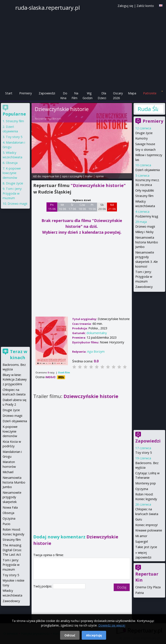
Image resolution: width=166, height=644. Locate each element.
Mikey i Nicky (144, 232)
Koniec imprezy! (146, 525)
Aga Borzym (54, 119)
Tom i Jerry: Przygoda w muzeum (144, 276)
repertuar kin (51, 176)
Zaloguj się (125, 6)
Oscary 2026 (118, 96)
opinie (100, 176)
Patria (140, 593)
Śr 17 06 (72, 207)
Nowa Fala (10, 507)
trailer (89, 176)
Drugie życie (144, 133)
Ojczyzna (142, 489)
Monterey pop (146, 483)
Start (9, 93)
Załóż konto (145, 6)
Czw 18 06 (82, 207)
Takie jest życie (146, 547)
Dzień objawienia (148, 170)
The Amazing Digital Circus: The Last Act (12, 550)
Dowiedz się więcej (112, 625)
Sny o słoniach (145, 150)
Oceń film (64, 372)
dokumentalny (97, 333)
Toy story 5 (144, 453)
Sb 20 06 (102, 207)
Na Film (75, 96)
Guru (139, 519)
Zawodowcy (144, 287)
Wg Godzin (88, 96)
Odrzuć (70, 635)
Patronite (150, 93)
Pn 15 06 (52, 207)
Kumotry (141, 138)
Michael (8, 472)
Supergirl (142, 542)
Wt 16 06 (62, 207)
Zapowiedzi (47, 93)
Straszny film (144, 196)
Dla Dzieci (102, 96)
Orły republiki (145, 190)
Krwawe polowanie (149, 530)
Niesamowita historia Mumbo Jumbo (147, 242)
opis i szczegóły (72, 176)
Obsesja (12, 163)
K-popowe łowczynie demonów (12, 173)
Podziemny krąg (147, 216)
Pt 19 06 (92, 207)
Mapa (132, 93)
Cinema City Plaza (148, 587)
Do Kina (64, 96)
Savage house (145, 144)
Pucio (6, 524)
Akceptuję (94, 635)
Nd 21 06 (112, 207)
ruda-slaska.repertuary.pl (48, 8)
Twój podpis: (43, 586)
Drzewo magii (145, 226)
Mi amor (141, 536)
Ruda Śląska (148, 109)
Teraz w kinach (19, 355)
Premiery (26, 93)
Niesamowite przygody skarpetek (12, 497)
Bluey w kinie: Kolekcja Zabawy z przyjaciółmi (15, 379)
